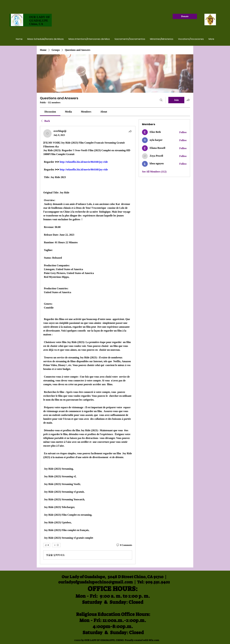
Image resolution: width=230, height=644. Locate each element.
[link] (50, 112)
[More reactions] (56, 545)
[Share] (130, 131)
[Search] (161, 100)
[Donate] (185, 16)
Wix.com (154, 640)
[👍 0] (47, 545)
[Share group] (188, 100)
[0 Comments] (124, 545)
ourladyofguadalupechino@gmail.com (96, 582)
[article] (88, 345)
